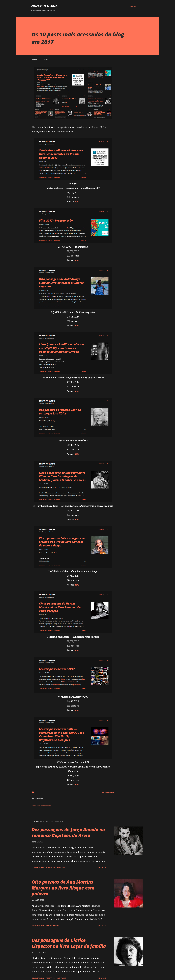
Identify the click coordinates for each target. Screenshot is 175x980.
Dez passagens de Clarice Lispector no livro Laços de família (69, 943)
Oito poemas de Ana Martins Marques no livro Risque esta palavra (63, 888)
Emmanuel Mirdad (44, 6)
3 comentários (52, 926)
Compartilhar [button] (108, 792)
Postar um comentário (41, 806)
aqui (77, 201)
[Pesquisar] (132, 6)
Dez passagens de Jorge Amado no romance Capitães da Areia (68, 832)
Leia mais (102, 867)
